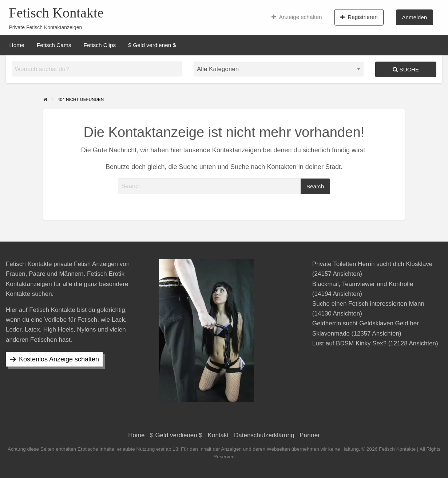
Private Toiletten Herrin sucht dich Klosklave (372, 264)
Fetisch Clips (100, 45)
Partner (310, 435)
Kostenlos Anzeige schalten (59, 359)
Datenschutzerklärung (264, 435)
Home (17, 45)
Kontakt (218, 435)
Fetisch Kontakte (56, 13)
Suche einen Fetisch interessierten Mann (368, 304)
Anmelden (414, 17)
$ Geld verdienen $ (152, 45)
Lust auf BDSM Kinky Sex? (349, 343)
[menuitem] (297, 17)
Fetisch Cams (54, 45)
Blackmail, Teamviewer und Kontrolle (363, 284)
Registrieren (359, 17)
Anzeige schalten (297, 17)
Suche (406, 69)
